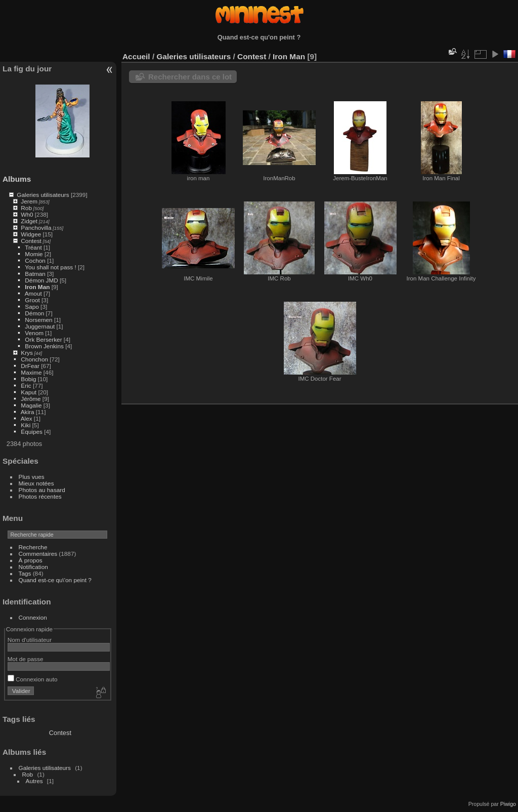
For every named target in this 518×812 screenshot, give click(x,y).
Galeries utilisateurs (43, 195)
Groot (32, 300)
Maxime (31, 372)
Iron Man (37, 287)
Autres (34, 781)
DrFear (30, 366)
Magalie (31, 405)
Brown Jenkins (44, 346)
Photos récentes (40, 496)
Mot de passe (26, 659)
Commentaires (38, 554)
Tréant (33, 247)
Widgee (31, 234)
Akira (28, 412)
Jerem (29, 201)
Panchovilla (36, 228)
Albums (17, 179)
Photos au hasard (42, 490)
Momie (34, 254)
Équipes (32, 432)
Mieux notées (36, 483)
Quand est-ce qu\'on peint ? (55, 580)
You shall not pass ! (51, 267)
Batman (35, 274)
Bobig (28, 379)
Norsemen (38, 320)
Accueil (136, 56)
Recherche (33, 547)
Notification (33, 567)
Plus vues (32, 477)
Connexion (33, 617)
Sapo (32, 307)
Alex (27, 418)
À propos (31, 560)
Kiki (26, 425)
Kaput (29, 392)
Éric (26, 385)
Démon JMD (41, 280)
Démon (34, 313)
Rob (26, 208)
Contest (31, 241)
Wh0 (27, 214)
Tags (25, 573)
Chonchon (34, 359)
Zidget (29, 221)
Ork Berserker (43, 339)
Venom (34, 333)
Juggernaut (40, 326)
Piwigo (508, 804)
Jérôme (31, 399)
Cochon (35, 260)
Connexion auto (33, 679)
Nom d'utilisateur (30, 640)
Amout (33, 293)
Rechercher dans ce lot (190, 77)
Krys (27, 353)
